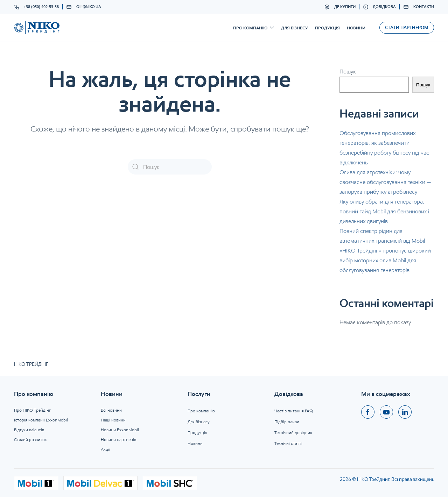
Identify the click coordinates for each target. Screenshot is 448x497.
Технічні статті (288, 443)
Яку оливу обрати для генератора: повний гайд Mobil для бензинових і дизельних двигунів (384, 211)
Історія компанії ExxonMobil (41, 420)
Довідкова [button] (380, 7)
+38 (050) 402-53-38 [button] (37, 7)
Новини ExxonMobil (120, 430)
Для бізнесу (295, 28)
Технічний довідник (293, 432)
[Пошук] (170, 167)
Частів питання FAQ (294, 411)
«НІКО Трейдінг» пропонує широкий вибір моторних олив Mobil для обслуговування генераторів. (385, 260)
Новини (356, 28)
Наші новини (113, 420)
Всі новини (111, 410)
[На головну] (37, 28)
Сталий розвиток (30, 439)
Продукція (327, 28)
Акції (106, 449)
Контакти (419, 7)
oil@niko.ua (84, 7)
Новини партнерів (118, 439)
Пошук (348, 72)
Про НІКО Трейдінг (32, 410)
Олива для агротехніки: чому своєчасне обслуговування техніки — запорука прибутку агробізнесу (385, 182)
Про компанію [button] (254, 28)
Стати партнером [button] (407, 27)
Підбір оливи (287, 422)
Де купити (340, 7)
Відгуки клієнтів (29, 430)
